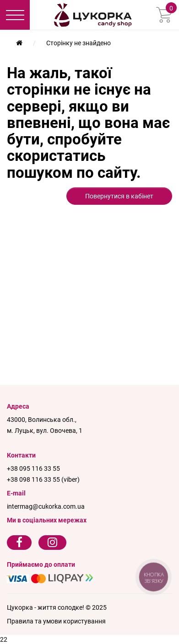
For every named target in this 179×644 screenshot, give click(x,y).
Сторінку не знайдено (79, 43)
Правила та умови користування (56, 621)
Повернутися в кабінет (119, 196)
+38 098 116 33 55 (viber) (43, 479)
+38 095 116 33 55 (33, 468)
